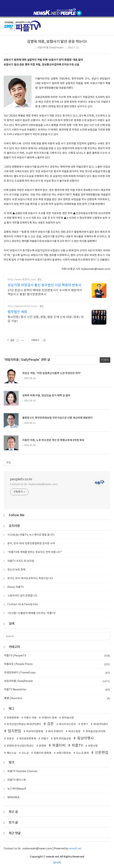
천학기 (85, 724)
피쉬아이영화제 (35, 732)
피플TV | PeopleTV (57, 656)
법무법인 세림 (17, 312)
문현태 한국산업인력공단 (20, 746)
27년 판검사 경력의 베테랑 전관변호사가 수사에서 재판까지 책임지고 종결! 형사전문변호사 (45, 292)
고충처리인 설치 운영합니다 (22, 596)
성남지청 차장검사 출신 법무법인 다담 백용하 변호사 (44, 285)
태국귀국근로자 (67, 724)
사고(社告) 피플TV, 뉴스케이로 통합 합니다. (31, 535)
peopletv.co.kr (21, 479)
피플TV (77, 746)
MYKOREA (13, 798)
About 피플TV (16, 587)
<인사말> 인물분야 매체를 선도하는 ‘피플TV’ (32, 613)
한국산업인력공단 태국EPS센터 (24, 724)
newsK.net (75, 849)
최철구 (45, 739)
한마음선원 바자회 (96, 732)
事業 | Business (57, 698)
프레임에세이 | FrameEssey (57, 673)
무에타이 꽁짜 (49, 718)
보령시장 (93, 746)
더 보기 (105, 360)
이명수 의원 (30, 718)
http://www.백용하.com (22, 280)
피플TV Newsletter (57, 690)
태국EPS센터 (101, 724)
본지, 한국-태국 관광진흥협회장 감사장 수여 (31, 544)
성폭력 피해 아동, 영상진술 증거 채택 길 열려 (46, 396)
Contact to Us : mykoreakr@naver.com (34, 484)
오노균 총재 (82, 753)
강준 (50, 724)
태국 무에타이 (56, 732)
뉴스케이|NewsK (17, 789)
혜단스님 (11, 753)
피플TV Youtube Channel (22, 771)
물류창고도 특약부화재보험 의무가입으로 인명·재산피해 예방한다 (57, 418)
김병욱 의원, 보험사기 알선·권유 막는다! (57, 42)
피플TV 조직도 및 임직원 (21, 561)
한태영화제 (13, 718)
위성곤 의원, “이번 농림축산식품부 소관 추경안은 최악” (52, 373)
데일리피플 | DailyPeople (50, 48)
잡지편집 (14, 731)
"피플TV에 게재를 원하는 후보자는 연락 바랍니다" (35, 552)
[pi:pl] (57, 862)
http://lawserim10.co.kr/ (23, 306)
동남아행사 (85, 738)
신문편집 (102, 753)
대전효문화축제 (28, 739)
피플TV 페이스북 (17, 780)
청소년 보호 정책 (16, 570)
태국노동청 (74, 732)
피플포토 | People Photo (57, 664)
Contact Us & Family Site (23, 604)
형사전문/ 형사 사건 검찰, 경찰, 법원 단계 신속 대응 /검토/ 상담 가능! (46, 319)
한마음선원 (68, 718)
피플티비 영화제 (43, 753)
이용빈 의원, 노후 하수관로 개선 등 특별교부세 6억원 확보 (53, 440)
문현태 (43, 746)
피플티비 (59, 746)
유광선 (10, 739)
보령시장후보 (64, 753)
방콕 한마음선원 (62, 739)
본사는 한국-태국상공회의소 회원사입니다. (30, 578)
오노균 (25, 753)
